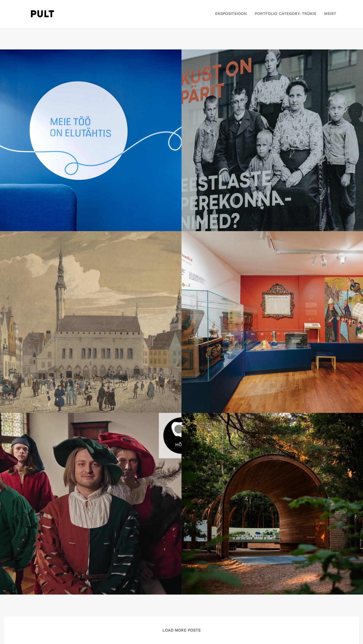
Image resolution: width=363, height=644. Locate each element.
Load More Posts (181, 630)
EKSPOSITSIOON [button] (231, 14)
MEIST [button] (330, 14)
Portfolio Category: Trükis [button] (286, 14)
